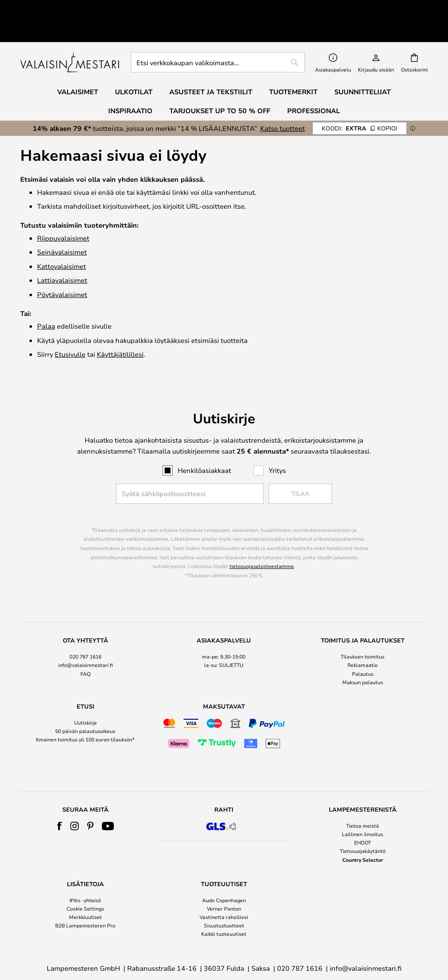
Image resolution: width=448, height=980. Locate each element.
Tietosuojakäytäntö (363, 823)
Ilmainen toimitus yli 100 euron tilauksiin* (85, 712)
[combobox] (218, 35)
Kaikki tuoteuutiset (224, 906)
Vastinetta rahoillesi (224, 889)
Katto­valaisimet (61, 238)
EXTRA (360, 100)
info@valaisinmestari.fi (85, 637)
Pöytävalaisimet (62, 267)
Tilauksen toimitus (363, 629)
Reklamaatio (363, 637)
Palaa (46, 298)
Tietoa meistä (363, 798)
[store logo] (71, 35)
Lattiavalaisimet (62, 252)
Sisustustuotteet (224, 898)
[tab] (85, 634)
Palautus (363, 646)
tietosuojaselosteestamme (262, 538)
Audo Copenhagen (224, 872)
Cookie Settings (85, 881)
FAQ (85, 646)
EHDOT (363, 815)
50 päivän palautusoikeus (85, 703)
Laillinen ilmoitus (363, 806)
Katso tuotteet (283, 100)
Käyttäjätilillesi (120, 326)
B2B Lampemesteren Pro (85, 898)
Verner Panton (224, 881)
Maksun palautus (363, 654)
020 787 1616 (85, 629)
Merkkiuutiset (85, 889)
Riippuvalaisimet (63, 210)
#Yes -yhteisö (85, 872)
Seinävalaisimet (62, 224)
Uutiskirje (85, 695)
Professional (313, 83)
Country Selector (363, 832)
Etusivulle (70, 326)
